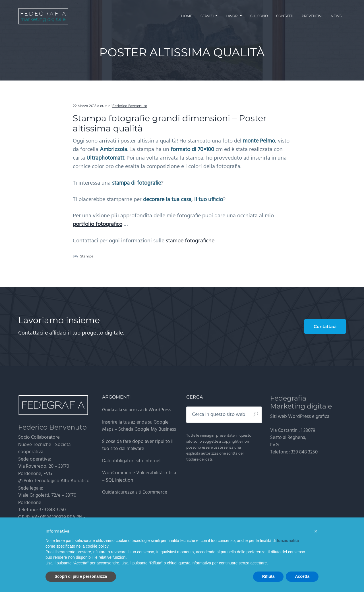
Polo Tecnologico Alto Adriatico (57, 481)
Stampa (87, 256)
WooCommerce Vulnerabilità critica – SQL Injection (139, 477)
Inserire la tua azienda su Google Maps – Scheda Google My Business (139, 426)
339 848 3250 (52, 510)
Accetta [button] (302, 576)
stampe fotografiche (190, 241)
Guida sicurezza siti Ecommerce (135, 492)
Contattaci (325, 326)
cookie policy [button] (97, 546)
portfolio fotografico (98, 224)
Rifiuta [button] (268, 576)
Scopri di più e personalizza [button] (81, 576)
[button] (316, 531)
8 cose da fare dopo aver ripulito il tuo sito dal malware (138, 445)
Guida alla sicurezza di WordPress (137, 410)
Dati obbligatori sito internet (132, 461)
